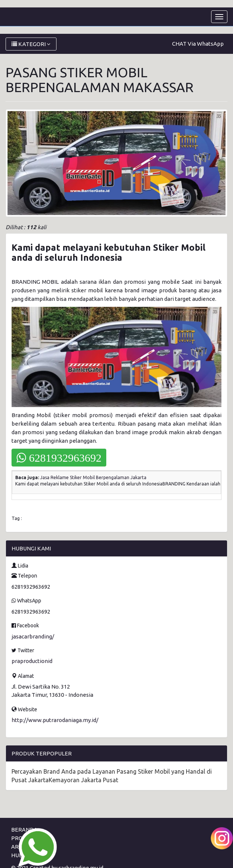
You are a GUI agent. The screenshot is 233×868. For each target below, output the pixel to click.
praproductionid (32, 661)
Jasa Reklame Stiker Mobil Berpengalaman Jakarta (93, 477)
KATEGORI (31, 44)
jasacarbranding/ (33, 636)
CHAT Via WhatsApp (198, 44)
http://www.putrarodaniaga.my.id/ (55, 720)
